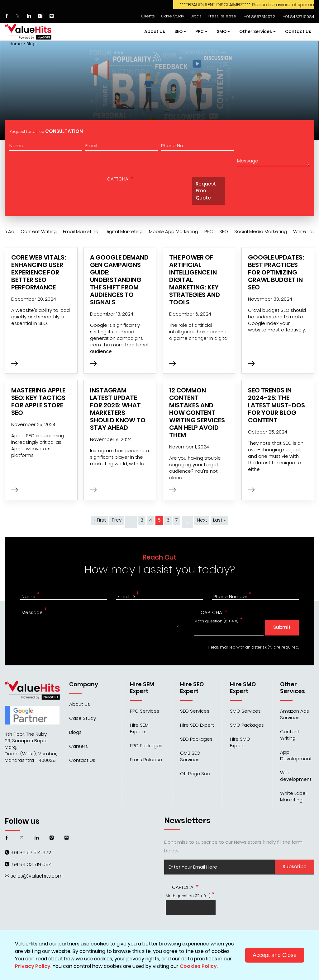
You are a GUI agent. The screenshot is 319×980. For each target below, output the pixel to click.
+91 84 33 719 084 (31, 864)
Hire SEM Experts (139, 728)
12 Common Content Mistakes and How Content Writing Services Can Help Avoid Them (197, 413)
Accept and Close (275, 955)
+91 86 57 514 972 (31, 853)
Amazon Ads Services (295, 714)
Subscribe (295, 867)
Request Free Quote (206, 191)
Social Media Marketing (261, 231)
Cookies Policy (198, 966)
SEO (224, 231)
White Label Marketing (293, 796)
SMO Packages (247, 725)
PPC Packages (146, 746)
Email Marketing (81, 231)
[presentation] (148, 196)
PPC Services (145, 711)
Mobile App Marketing (174, 231)
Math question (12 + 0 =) (188, 896)
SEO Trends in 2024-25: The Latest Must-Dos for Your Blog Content (276, 405)
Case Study (173, 16)
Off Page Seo (195, 774)
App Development (296, 755)
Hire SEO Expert (197, 725)
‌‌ (259, 17)
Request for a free (46, 131)
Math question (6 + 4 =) (217, 621)
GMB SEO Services (190, 756)
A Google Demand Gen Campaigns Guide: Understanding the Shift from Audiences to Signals (119, 280)
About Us (155, 31)
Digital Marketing (124, 231)
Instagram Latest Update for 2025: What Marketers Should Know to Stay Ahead (118, 409)
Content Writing (39, 231)
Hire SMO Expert (240, 742)
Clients (148, 16)
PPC (209, 231)
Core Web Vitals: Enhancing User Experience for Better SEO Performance (39, 272)
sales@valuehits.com (37, 876)
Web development (296, 776)
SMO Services (245, 711)
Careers (79, 746)
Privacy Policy (33, 966)
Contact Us (298, 31)
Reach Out (159, 557)
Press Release (222, 16)
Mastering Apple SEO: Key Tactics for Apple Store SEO (38, 401)
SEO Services (195, 711)
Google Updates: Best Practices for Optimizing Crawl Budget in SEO (276, 272)
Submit (282, 627)
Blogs (196, 16)
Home (16, 44)
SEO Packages (196, 739)
